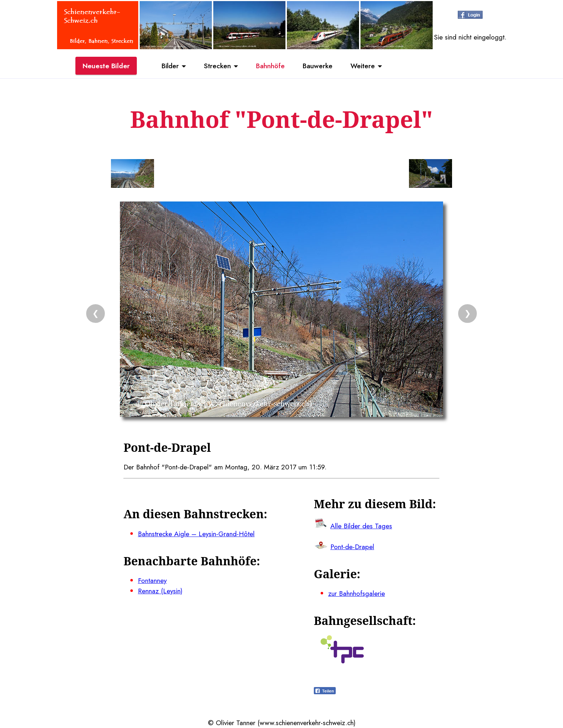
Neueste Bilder (106, 66)
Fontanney (152, 580)
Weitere (363, 66)
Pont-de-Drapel (352, 547)
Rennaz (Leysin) (160, 591)
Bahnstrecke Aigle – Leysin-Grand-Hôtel (196, 534)
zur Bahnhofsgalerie (357, 593)
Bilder (170, 66)
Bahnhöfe (270, 66)
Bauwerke (318, 66)
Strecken (217, 66)
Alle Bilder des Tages (361, 526)
